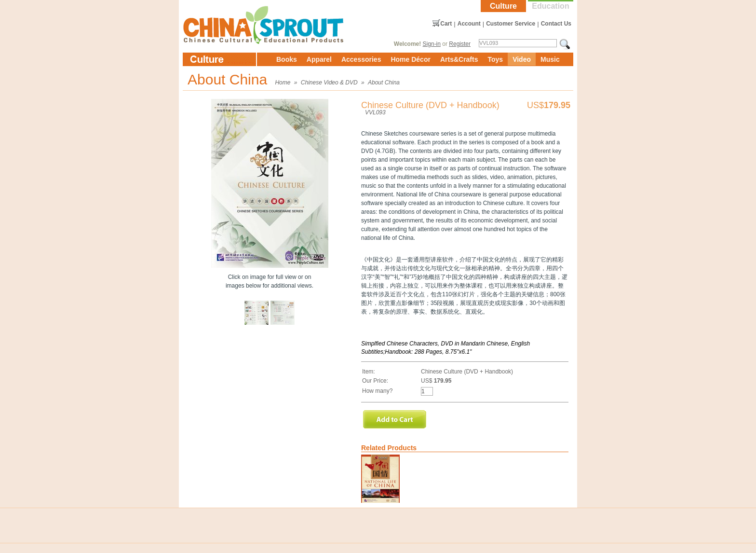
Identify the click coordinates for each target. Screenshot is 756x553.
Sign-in (432, 44)
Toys (495, 59)
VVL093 (375, 112)
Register (460, 44)
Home (283, 83)
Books (287, 59)
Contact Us (556, 24)
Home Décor (410, 59)
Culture (503, 6)
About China (384, 83)
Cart (446, 24)
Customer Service (511, 24)
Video (522, 59)
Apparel (319, 59)
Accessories (361, 59)
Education (550, 6)
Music (550, 59)
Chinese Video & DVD (329, 83)
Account (469, 24)
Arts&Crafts (459, 59)
